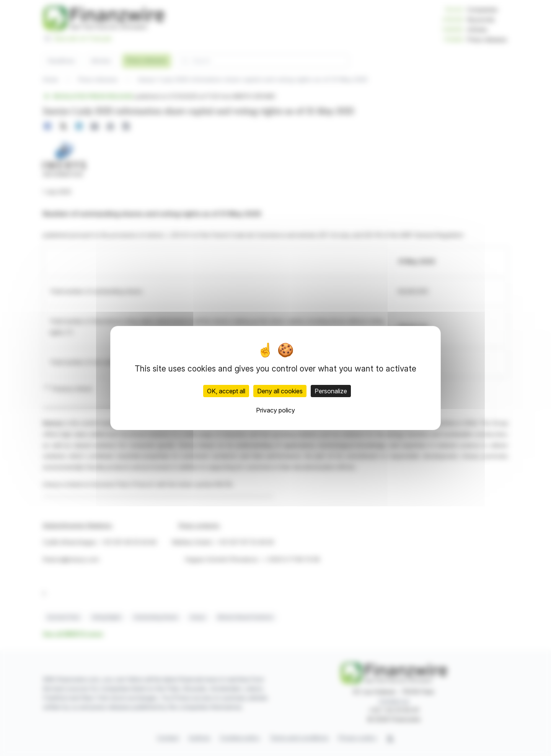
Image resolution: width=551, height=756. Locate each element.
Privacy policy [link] (275, 410)
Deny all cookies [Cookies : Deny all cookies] (280, 391)
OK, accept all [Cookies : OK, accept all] (226, 391)
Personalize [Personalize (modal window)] (331, 391)
